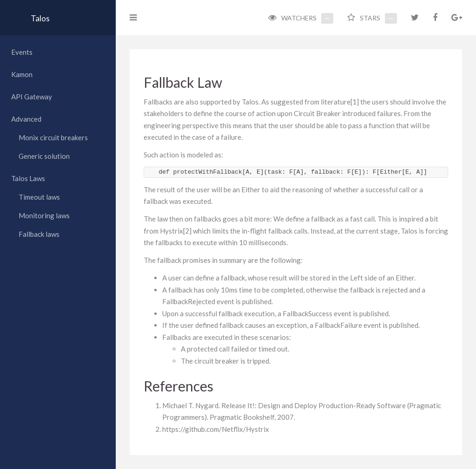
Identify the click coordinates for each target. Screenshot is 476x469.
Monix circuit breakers (53, 137)
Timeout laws (39, 197)
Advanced (26, 119)
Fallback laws (39, 234)
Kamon (22, 74)
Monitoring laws (44, 215)
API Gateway (32, 97)
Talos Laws (28, 178)
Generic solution (44, 156)
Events (22, 52)
